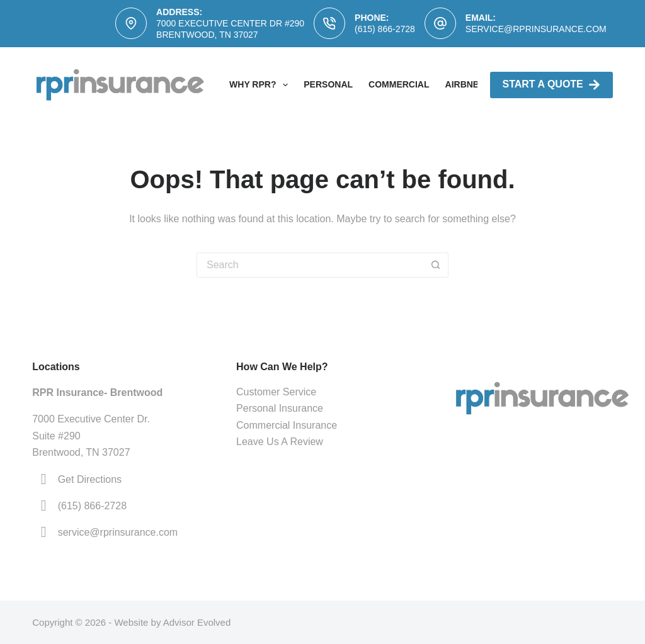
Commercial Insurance (287, 425)
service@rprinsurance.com (536, 29)
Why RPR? (261, 85)
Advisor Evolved (197, 622)
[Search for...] (310, 265)
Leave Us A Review (280, 442)
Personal (328, 84)
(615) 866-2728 (385, 29)
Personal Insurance (280, 408)
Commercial (399, 84)
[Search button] (436, 265)
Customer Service (276, 392)
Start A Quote (551, 85)
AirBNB (462, 84)
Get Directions (90, 479)
